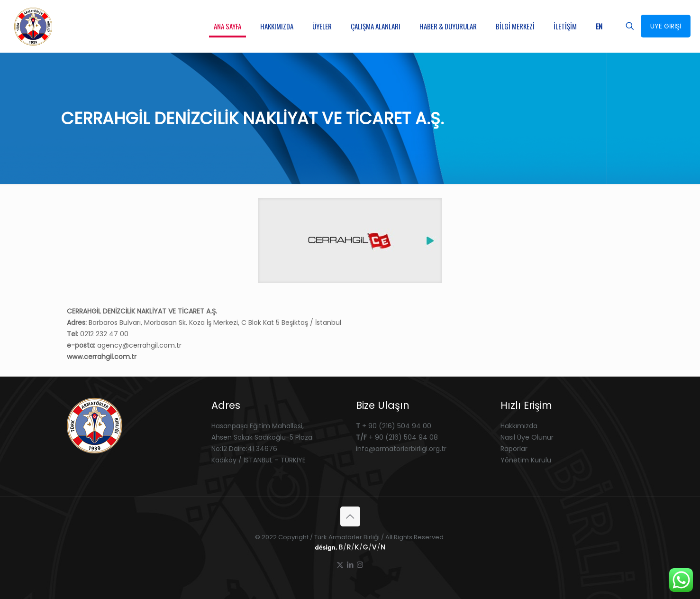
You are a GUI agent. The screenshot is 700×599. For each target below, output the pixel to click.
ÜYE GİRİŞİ (666, 26)
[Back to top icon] (350, 516)
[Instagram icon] (360, 565)
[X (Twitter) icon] (340, 565)
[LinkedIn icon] (350, 565)
